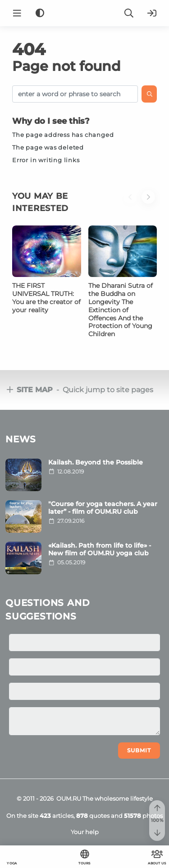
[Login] (152, 13)
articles (57, 816)
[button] (132, 208)
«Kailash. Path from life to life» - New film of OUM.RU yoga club (100, 549)
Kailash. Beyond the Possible (96, 462)
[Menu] (17, 13)
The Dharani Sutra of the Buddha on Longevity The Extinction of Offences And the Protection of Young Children (121, 310)
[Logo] (85, 13)
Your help (85, 832)
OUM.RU (69, 798)
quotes (93, 816)
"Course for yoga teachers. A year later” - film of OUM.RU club (103, 508)
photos (143, 816)
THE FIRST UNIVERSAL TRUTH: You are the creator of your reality (46, 298)
